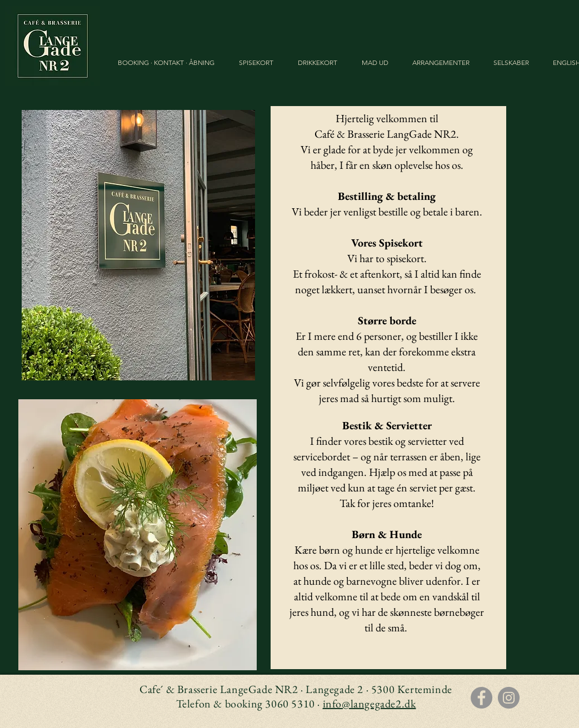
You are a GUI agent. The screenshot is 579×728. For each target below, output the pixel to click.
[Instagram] (509, 698)
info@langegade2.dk (370, 704)
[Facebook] (481, 698)
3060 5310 (290, 704)
